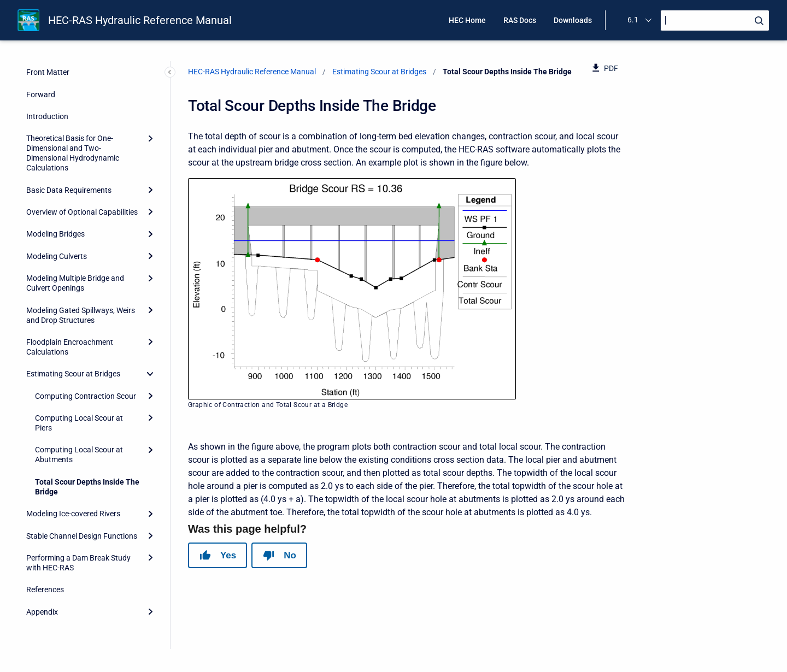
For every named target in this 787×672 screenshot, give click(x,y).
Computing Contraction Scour (86, 396)
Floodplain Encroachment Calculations (70, 347)
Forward (41, 95)
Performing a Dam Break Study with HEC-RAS (78, 563)
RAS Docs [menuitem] (520, 20)
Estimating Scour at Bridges (73, 374)
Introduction (47, 116)
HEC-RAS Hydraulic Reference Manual (140, 20)
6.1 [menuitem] (633, 20)
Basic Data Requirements (69, 190)
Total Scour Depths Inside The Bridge (87, 487)
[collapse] (150, 374)
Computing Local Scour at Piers (79, 423)
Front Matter (48, 72)
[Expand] (150, 138)
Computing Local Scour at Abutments (79, 455)
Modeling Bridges (55, 234)
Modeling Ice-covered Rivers (73, 514)
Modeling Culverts (57, 256)
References (45, 590)
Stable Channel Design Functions (82, 536)
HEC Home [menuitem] (467, 20)
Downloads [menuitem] (573, 20)
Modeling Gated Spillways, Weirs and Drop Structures (81, 315)
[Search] (715, 20)
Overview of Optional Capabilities (82, 212)
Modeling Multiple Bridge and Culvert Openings (75, 283)
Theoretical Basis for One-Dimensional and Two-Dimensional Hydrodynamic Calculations (73, 153)
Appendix (42, 612)
